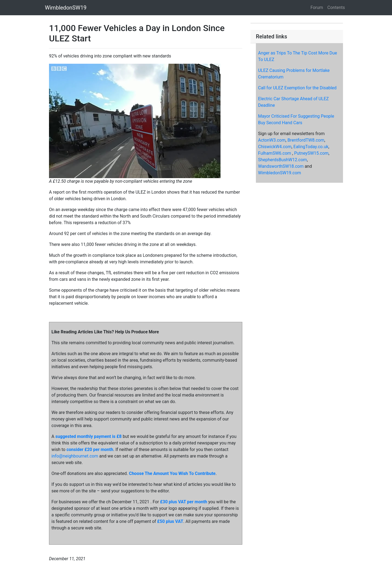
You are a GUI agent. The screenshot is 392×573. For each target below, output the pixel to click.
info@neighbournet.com (75, 456)
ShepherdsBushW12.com (282, 160)
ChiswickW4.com (275, 147)
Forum (317, 7)
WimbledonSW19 (66, 8)
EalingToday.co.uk (311, 147)
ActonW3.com (272, 140)
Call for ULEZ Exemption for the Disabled (297, 88)
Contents (336, 7)
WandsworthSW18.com (281, 166)
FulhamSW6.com (275, 153)
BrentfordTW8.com (306, 140)
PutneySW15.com (311, 153)
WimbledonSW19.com (280, 173)
